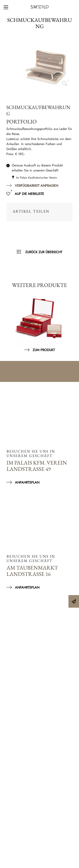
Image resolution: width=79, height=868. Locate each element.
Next (71, 321)
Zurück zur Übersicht (44, 252)
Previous (8, 321)
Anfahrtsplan (27, 482)
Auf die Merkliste (29, 194)
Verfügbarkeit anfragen (36, 186)
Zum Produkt (44, 350)
